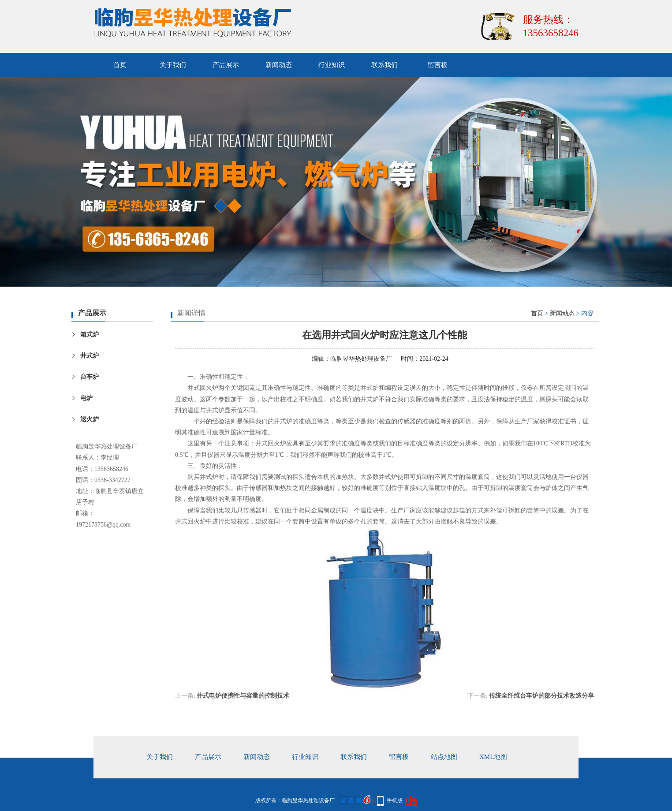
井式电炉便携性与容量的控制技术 (243, 696)
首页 (120, 65)
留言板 (438, 65)
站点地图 (444, 757)
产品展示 (226, 65)
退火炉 (90, 419)
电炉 (86, 398)
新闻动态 (279, 65)
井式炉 (90, 356)
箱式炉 (90, 334)
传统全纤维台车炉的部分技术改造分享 (541, 696)
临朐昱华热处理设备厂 (361, 359)
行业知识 (332, 65)
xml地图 (493, 757)
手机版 (395, 800)
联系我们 (385, 65)
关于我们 (173, 65)
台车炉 (90, 377)
